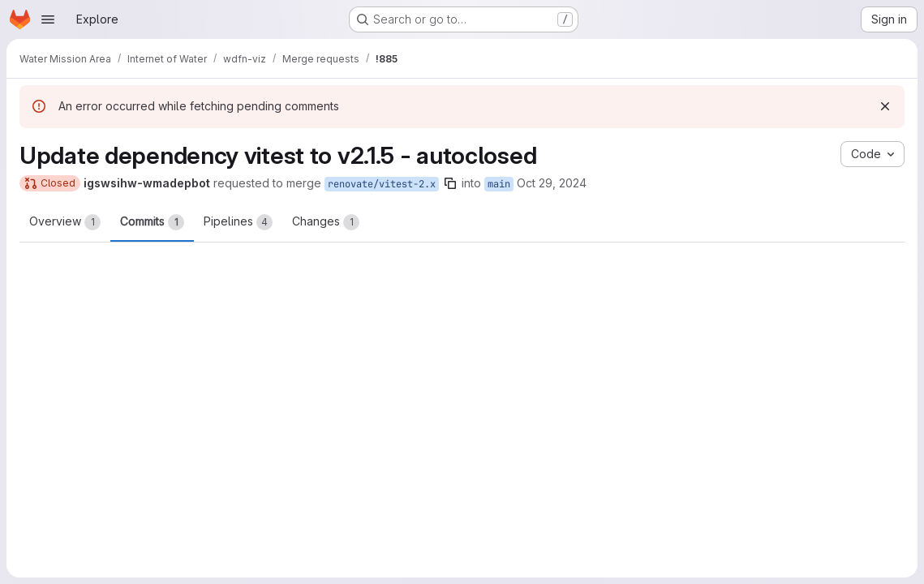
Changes (326, 222)
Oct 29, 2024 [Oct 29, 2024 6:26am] (552, 183)
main (499, 184)
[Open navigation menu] (48, 19)
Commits (152, 222)
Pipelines (238, 222)
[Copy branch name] (450, 183)
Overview (65, 222)
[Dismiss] (885, 106)
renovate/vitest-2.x (382, 184)
